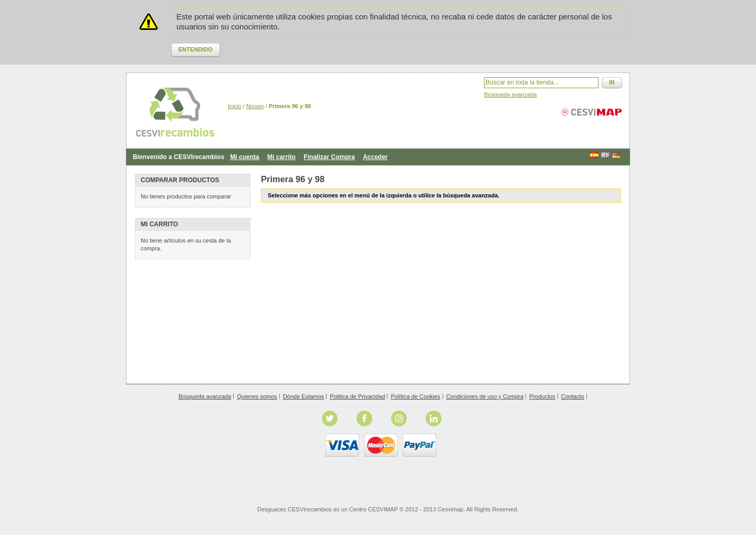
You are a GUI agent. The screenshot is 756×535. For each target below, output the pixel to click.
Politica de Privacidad (357, 396)
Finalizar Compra (329, 157)
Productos (542, 396)
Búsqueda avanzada (510, 95)
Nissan (255, 106)
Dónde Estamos (303, 396)
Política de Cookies (415, 396)
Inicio (235, 106)
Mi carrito (281, 157)
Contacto (573, 396)
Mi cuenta (244, 157)
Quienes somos (257, 396)
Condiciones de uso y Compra (485, 396)
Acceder (375, 157)
